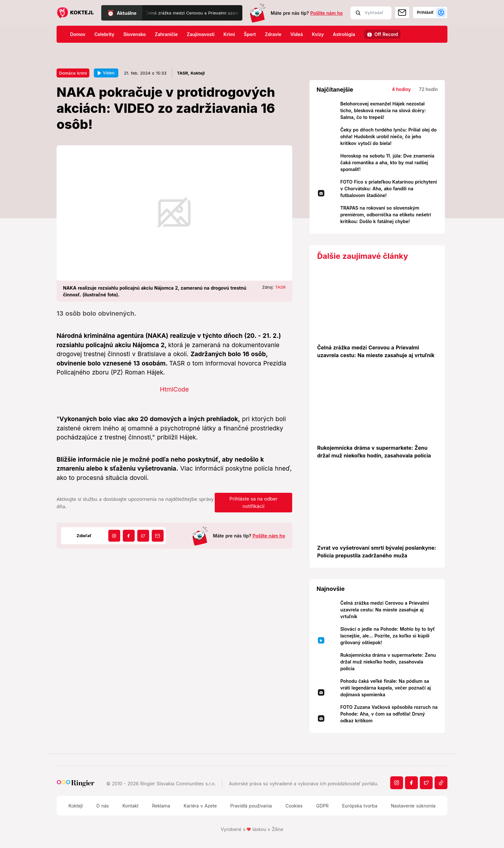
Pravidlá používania (251, 806)
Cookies (294, 806)
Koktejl (76, 806)
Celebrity (104, 34)
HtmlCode (174, 389)
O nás (102, 806)
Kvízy (318, 34)
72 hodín (428, 89)
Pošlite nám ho (326, 13)
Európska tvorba (360, 806)
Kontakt (130, 806)
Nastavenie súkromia (413, 806)
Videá (297, 34)
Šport (250, 34)
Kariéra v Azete (200, 806)
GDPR (323, 806)
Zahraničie (166, 34)
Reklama (161, 806)
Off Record (386, 34)
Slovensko (135, 34)
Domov (78, 34)
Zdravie (273, 34)
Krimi (229, 34)
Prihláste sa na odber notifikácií (253, 502)
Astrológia (344, 34)
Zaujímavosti (201, 34)
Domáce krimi (73, 73)
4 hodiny (401, 89)
